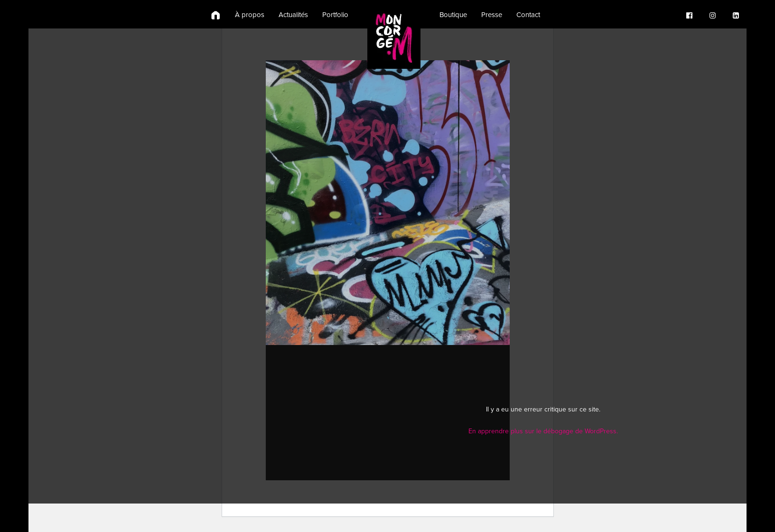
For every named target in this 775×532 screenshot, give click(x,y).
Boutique (453, 15)
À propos (250, 15)
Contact (528, 15)
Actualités (293, 15)
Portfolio (335, 15)
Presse (492, 15)
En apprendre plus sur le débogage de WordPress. (543, 431)
